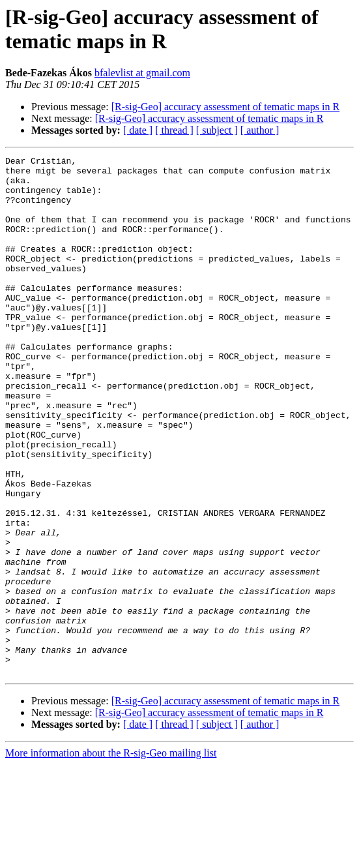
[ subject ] (217, 130)
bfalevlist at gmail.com (142, 73)
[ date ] (138, 130)
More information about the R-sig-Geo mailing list (111, 857)
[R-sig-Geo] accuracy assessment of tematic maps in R (226, 107)
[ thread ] (174, 130)
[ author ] (260, 130)
